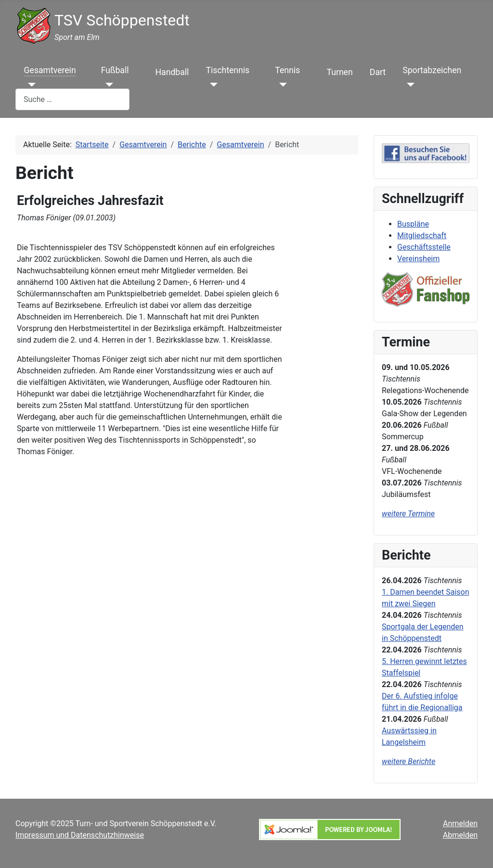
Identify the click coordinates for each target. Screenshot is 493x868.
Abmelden (460, 835)
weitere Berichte (409, 761)
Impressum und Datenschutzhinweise (80, 835)
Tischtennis (228, 70)
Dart (378, 72)
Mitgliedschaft (422, 236)
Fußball (115, 70)
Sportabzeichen (432, 70)
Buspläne (413, 224)
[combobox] (72, 99)
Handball (172, 72)
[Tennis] (281, 85)
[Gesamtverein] (30, 85)
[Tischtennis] (212, 85)
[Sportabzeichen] (409, 85)
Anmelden (460, 823)
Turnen (340, 72)
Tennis (287, 70)
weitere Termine (408, 514)
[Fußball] (107, 85)
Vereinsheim (418, 259)
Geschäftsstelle (424, 247)
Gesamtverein (50, 70)
